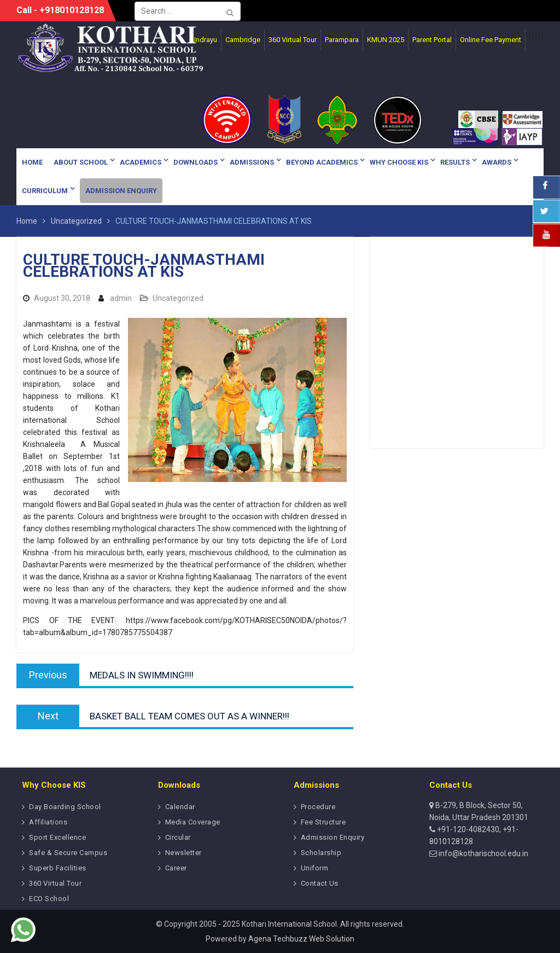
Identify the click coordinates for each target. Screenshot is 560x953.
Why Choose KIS (399, 162)
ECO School (49, 899)
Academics (141, 162)
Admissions (252, 162)
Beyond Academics (322, 162)
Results (455, 162)
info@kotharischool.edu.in (483, 853)
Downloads (196, 162)
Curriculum (45, 191)
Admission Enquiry (121, 191)
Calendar (180, 807)
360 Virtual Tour (55, 883)
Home (32, 162)
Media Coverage (193, 822)
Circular (178, 837)
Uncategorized (178, 298)
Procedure (318, 807)
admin (121, 298)
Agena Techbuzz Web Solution (301, 939)
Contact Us (320, 883)
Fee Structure (323, 822)
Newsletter (183, 853)
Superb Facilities (58, 868)
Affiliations (48, 822)
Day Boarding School (65, 807)
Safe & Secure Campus (68, 853)
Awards (497, 162)
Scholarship (321, 853)
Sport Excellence (57, 837)
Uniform (315, 868)
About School (81, 162)
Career (176, 868)
